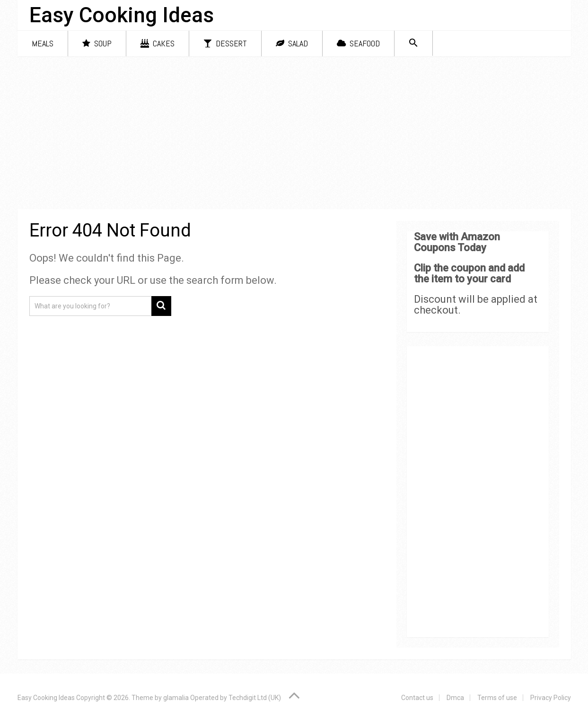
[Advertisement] (294, 134)
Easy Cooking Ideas (122, 15)
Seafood (358, 43)
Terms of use (497, 698)
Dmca (455, 698)
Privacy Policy (551, 698)
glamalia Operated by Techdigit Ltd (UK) (222, 698)
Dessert (225, 43)
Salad (292, 43)
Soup (97, 43)
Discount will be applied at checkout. (476, 305)
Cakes (158, 43)
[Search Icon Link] (413, 43)
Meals (43, 43)
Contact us (417, 698)
